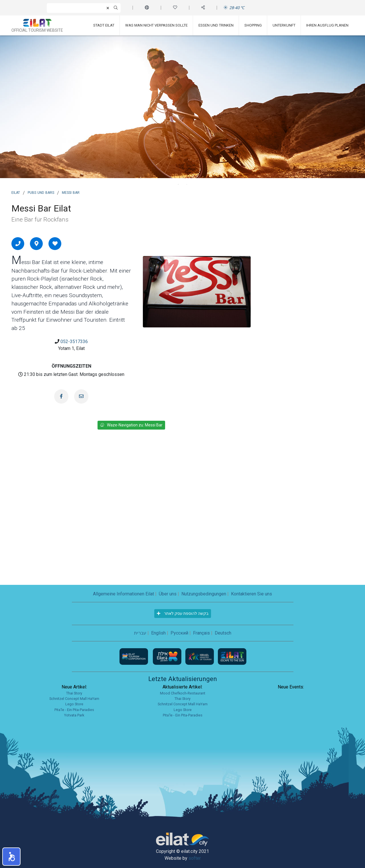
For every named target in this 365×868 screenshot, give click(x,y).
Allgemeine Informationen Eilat (123, 594)
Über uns (168, 594)
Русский (179, 633)
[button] (11, 857)
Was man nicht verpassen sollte (156, 25)
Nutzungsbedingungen (204, 594)
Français (201, 633)
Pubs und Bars (41, 192)
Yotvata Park (74, 715)
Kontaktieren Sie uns (252, 594)
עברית (140, 633)
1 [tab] (178, 184)
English (158, 633)
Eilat (16, 192)
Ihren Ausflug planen (327, 25)
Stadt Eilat (104, 25)
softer (195, 858)
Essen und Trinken (216, 25)
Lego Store (74, 704)
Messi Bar (71, 192)
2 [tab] (187, 184)
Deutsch (223, 633)
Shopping (253, 25)
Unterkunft (284, 25)
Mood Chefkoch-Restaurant (183, 693)
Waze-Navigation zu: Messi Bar (131, 425)
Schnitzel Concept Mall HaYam (74, 699)
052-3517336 (74, 342)
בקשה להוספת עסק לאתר (183, 613)
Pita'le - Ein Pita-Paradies (74, 710)
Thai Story (74, 693)
